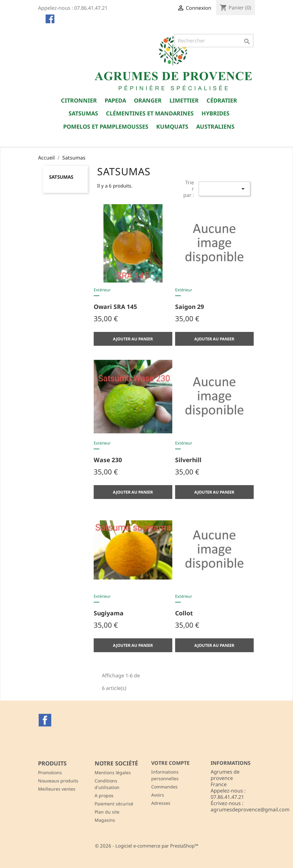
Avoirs (158, 795)
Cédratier (222, 100)
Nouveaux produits (58, 781)
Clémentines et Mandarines (150, 113)
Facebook (45, 720)
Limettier (184, 100)
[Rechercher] (214, 41)
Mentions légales (113, 773)
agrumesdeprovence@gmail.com (250, 809)
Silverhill (188, 460)
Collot (184, 613)
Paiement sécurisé (114, 804)
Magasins (105, 820)
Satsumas (83, 113)
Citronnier (79, 100)
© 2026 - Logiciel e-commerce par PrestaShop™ (147, 846)
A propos (104, 795)
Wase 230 (108, 460)
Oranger (148, 100)
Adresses (161, 803)
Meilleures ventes (57, 789)
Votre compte (170, 763)
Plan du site (107, 812)
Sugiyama (109, 613)
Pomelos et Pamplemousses (106, 126)
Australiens (215, 126)
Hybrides (216, 113)
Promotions (50, 773)
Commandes (164, 787)
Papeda (115, 100)
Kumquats (172, 126)
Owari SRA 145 (115, 307)
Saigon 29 (190, 307)
